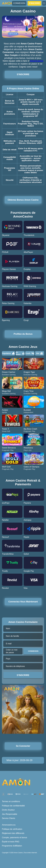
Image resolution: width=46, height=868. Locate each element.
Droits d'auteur (8, 810)
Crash (30, 353)
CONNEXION (19, 3)
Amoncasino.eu (9, 825)
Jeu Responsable (10, 814)
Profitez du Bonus (23, 334)
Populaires (8, 353)
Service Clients (9, 818)
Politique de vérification (12, 829)
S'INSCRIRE (34, 3)
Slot (40, 353)
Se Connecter (23, 746)
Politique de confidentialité (13, 806)
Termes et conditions (11, 801)
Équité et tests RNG (11, 842)
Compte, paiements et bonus (15, 837)
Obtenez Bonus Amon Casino (23, 200)
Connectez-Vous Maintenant (23, 602)
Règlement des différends (13, 833)
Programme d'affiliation (12, 846)
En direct (20, 353)
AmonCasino (37, 61)
